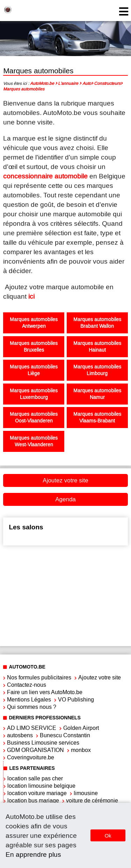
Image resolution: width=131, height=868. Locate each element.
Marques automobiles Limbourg (97, 370)
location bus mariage (33, 801)
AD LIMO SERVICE (32, 728)
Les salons (26, 527)
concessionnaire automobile (45, 176)
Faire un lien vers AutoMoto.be (45, 692)
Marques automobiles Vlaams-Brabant (97, 418)
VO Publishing (76, 700)
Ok (108, 836)
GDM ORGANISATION (35, 750)
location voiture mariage (37, 793)
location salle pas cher (35, 778)
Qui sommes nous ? (32, 707)
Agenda (65, 499)
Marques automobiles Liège (34, 370)
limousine (86, 793)
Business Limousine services (43, 743)
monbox (81, 750)
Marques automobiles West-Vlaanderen (34, 441)
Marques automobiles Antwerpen (34, 323)
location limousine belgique (41, 786)
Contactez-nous (27, 685)
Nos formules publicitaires (39, 677)
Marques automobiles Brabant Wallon (97, 323)
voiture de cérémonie (92, 801)
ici (31, 296)
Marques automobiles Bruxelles (34, 347)
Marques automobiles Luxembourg (34, 394)
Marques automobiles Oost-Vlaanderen (34, 418)
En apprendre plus (33, 855)
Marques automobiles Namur (97, 394)
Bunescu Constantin (65, 735)
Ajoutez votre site (65, 480)
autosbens (20, 735)
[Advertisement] (64, 595)
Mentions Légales (29, 700)
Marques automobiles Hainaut (97, 347)
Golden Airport (81, 728)
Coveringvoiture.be (31, 757)
